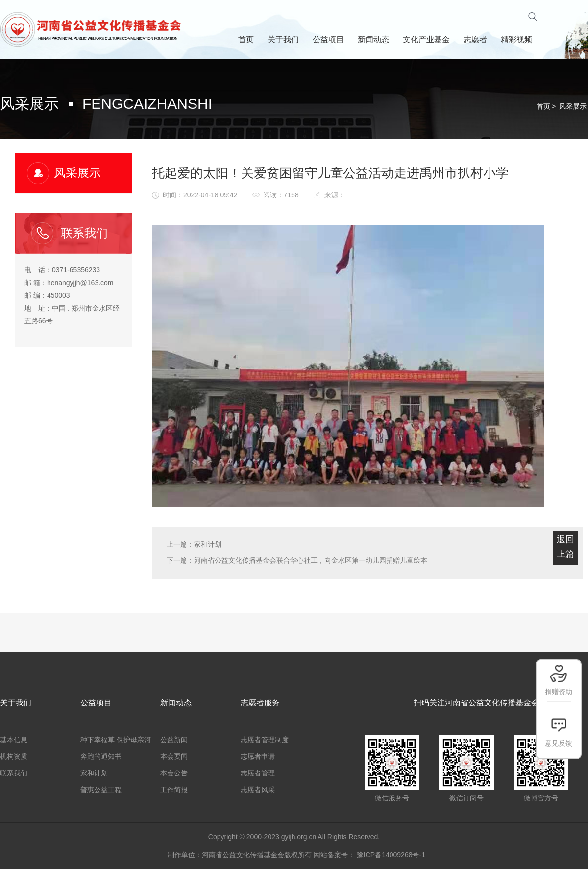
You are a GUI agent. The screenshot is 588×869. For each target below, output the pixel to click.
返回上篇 (565, 547)
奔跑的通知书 (101, 756)
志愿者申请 (258, 756)
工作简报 (174, 790)
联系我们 (14, 773)
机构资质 (14, 756)
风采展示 (573, 106)
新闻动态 (176, 703)
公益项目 (96, 703)
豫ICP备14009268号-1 (391, 855)
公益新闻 (174, 740)
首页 (543, 106)
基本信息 (14, 740)
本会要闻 (174, 756)
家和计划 (94, 773)
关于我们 (16, 703)
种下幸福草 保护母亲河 (116, 740)
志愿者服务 (260, 703)
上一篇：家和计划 (194, 544)
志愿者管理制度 (265, 740)
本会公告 (174, 773)
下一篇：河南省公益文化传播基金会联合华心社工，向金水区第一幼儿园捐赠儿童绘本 (297, 560)
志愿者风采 (258, 790)
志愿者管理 (258, 773)
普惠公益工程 (101, 790)
